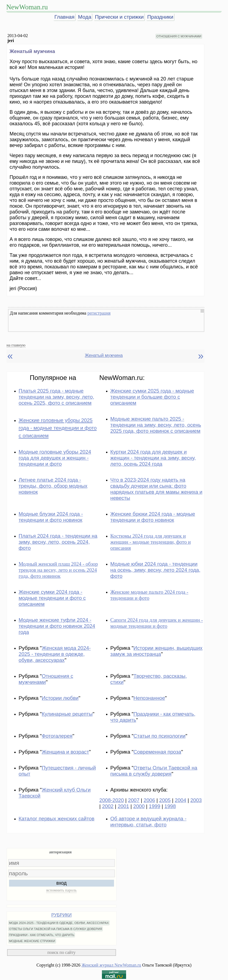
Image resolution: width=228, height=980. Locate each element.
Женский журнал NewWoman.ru (111, 965)
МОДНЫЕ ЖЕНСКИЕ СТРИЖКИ (32, 941)
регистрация (99, 313)
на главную (16, 345)
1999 (155, 806)
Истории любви (60, 698)
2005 (165, 800)
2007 (134, 800)
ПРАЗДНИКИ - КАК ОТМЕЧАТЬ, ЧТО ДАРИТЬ (42, 935)
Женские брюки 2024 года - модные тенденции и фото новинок (153, 517)
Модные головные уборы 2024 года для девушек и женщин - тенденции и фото (55, 458)
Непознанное (149, 698)
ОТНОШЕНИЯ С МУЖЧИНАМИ (179, 36)
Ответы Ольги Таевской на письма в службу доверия (154, 771)
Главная (64, 17)
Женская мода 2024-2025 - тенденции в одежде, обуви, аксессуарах (55, 654)
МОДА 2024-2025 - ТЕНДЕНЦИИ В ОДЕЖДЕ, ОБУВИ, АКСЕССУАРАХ (59, 923)
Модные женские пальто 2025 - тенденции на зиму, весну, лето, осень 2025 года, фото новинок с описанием (156, 425)
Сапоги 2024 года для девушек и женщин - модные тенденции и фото (157, 623)
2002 (108, 806)
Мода (85, 17)
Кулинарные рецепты (67, 714)
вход (62, 883)
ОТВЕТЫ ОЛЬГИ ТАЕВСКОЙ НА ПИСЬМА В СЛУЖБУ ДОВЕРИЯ (56, 929)
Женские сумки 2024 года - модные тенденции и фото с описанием (52, 598)
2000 (139, 806)
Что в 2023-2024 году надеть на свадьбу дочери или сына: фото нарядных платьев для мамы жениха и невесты (156, 489)
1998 (170, 806)
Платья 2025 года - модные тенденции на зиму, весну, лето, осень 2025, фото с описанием (56, 397)
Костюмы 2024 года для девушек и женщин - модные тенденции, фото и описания (151, 542)
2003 (196, 800)
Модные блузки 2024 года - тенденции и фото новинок (51, 517)
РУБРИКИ (62, 915)
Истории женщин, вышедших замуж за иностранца (157, 651)
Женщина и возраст (65, 752)
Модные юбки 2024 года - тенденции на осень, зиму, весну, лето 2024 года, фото (155, 570)
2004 (180, 800)
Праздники (160, 17)
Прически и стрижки (119, 17)
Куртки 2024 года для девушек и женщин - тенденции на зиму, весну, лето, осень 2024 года (153, 458)
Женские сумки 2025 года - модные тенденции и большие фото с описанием (152, 397)
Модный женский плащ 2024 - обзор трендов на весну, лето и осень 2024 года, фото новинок (58, 570)
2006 (149, 800)
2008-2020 (112, 800)
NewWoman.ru (27, 7)
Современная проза (157, 752)
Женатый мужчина (104, 355)
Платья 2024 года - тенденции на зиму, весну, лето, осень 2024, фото (58, 542)
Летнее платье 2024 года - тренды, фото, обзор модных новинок (53, 486)
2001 (123, 806)
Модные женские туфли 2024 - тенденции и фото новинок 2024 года (57, 626)
